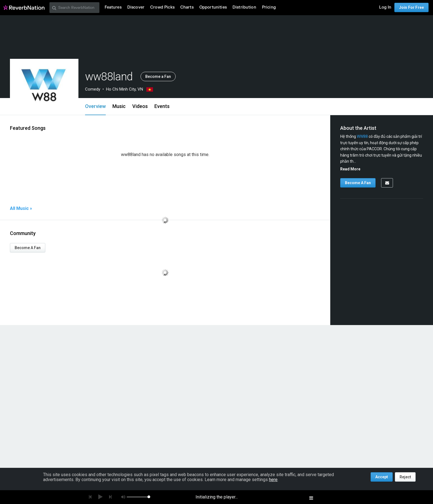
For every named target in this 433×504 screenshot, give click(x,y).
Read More (350, 169)
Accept (382, 477)
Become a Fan (158, 76)
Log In (385, 7)
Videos (140, 106)
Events (162, 106)
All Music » (21, 209)
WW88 (362, 136)
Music (119, 106)
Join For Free (411, 7)
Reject (405, 477)
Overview (95, 106)
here (273, 480)
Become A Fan (28, 248)
